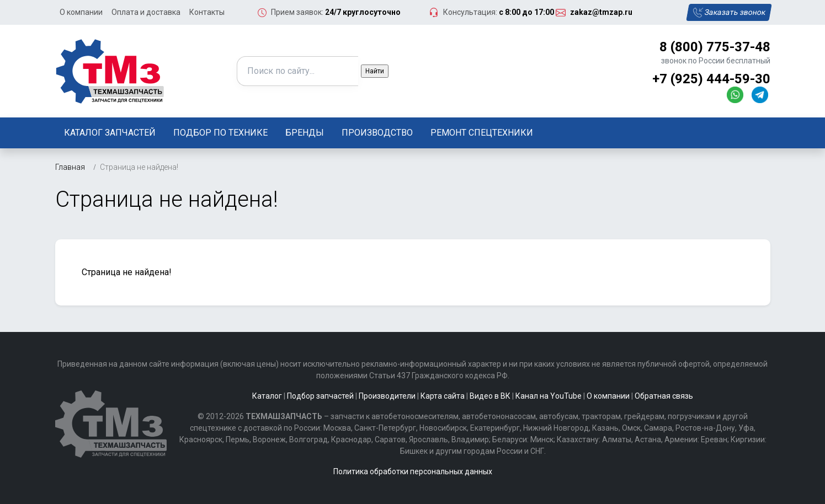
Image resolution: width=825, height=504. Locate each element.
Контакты (207, 12)
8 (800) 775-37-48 (715, 47)
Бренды (305, 133)
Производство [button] (377, 133)
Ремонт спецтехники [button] (482, 133)
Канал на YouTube (549, 396)
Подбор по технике (220, 133)
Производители (387, 396)
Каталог (267, 396)
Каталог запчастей (110, 133)
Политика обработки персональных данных (413, 471)
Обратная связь (664, 396)
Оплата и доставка (146, 12)
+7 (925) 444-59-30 (711, 79)
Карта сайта (443, 396)
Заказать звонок (729, 13)
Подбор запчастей (320, 396)
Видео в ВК (490, 396)
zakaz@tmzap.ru (601, 12)
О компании (81, 12)
